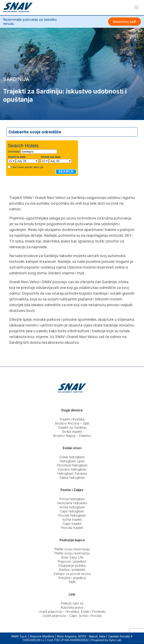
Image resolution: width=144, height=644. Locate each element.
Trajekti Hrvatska (72, 419)
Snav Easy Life (72, 557)
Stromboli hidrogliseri (72, 465)
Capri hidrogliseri (72, 511)
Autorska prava (72, 607)
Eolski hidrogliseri (72, 457)
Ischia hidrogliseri (72, 507)
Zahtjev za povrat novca (72, 574)
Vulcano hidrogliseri (72, 469)
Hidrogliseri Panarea (72, 473)
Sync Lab (115, 640)
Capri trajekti (72, 524)
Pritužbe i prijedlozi (72, 578)
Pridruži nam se (72, 603)
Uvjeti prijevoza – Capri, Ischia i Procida (72, 616)
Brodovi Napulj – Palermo (72, 436)
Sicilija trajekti (72, 432)
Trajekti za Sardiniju (72, 427)
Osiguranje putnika (72, 566)
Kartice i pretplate (72, 570)
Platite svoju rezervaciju (72, 549)
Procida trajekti (72, 528)
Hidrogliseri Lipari (72, 461)
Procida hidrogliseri (72, 515)
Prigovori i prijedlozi (72, 561)
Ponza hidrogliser (72, 499)
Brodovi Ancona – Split (72, 423)
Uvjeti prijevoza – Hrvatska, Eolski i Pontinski (72, 612)
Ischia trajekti (72, 519)
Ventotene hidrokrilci (72, 503)
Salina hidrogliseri (72, 478)
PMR (72, 582)
